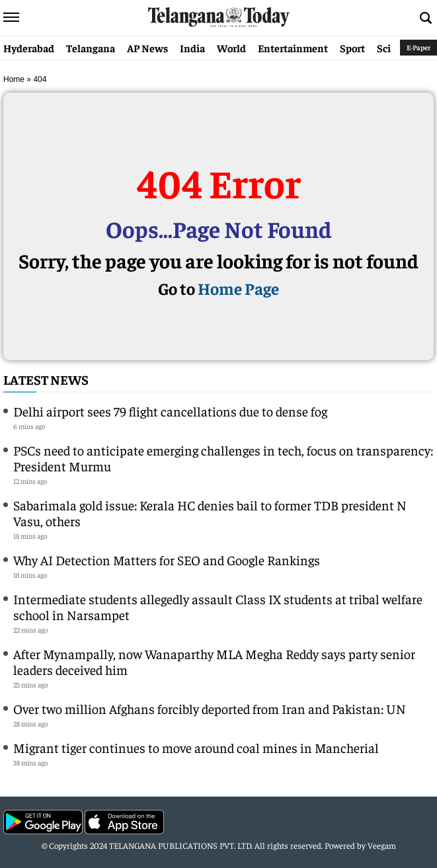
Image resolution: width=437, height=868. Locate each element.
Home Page (238, 288)
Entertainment (293, 48)
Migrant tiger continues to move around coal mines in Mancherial (196, 747)
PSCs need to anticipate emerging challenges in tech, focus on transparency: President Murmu (223, 458)
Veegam (382, 845)
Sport (352, 48)
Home (14, 79)
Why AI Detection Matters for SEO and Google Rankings (167, 560)
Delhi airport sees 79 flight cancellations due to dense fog (170, 411)
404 (40, 79)
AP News (147, 48)
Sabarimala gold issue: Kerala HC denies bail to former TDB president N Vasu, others (210, 513)
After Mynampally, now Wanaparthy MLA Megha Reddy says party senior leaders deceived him (214, 661)
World (231, 48)
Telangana (91, 48)
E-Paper (418, 47)
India (192, 48)
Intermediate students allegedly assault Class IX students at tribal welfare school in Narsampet (218, 607)
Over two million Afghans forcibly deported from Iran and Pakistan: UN (210, 708)
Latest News (46, 379)
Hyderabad (29, 48)
